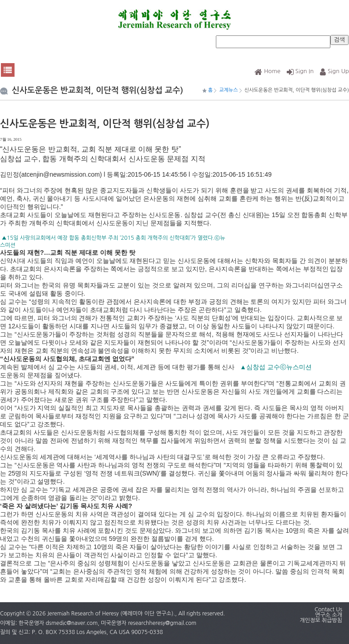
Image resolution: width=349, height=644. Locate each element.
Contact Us (328, 609)
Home (267, 71)
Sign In (300, 71)
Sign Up (334, 71)
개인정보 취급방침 (321, 620)
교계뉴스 (228, 90)
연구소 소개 (329, 615)
